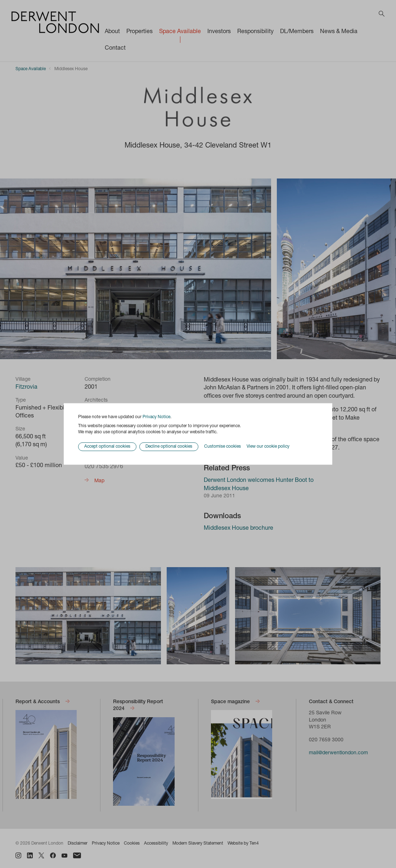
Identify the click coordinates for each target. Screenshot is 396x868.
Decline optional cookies (169, 447)
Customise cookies (222, 447)
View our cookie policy (268, 447)
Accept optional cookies (107, 447)
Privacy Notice (156, 417)
